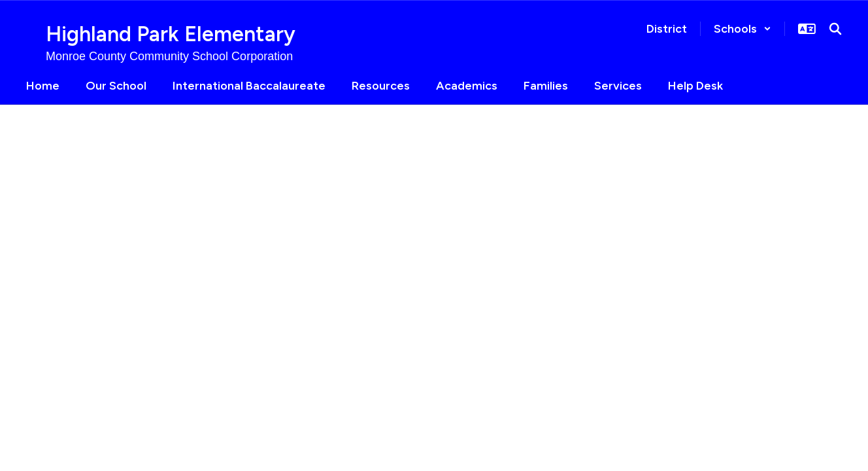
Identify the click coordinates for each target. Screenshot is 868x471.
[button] (743, 29)
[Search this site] (835, 29)
